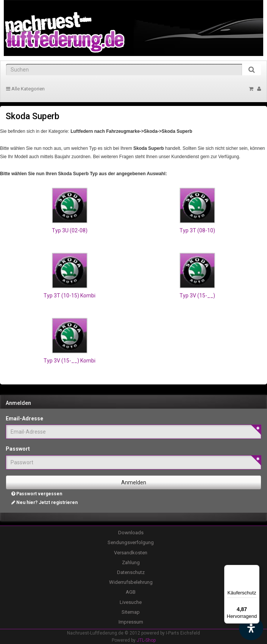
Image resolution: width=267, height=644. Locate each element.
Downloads (131, 533)
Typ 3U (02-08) (70, 230)
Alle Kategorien (25, 89)
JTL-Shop (146, 640)
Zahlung (131, 562)
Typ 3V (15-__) (197, 296)
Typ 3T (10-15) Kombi (69, 296)
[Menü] (255, 569)
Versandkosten (131, 553)
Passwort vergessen (37, 494)
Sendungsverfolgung (131, 542)
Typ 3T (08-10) (197, 230)
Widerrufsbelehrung (131, 582)
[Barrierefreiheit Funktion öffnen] (251, 628)
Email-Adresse (24, 418)
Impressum (131, 622)
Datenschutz (131, 572)
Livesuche (131, 602)
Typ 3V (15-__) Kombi (69, 361)
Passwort (18, 449)
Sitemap (131, 612)
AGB (131, 592)
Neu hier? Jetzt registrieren (44, 502)
